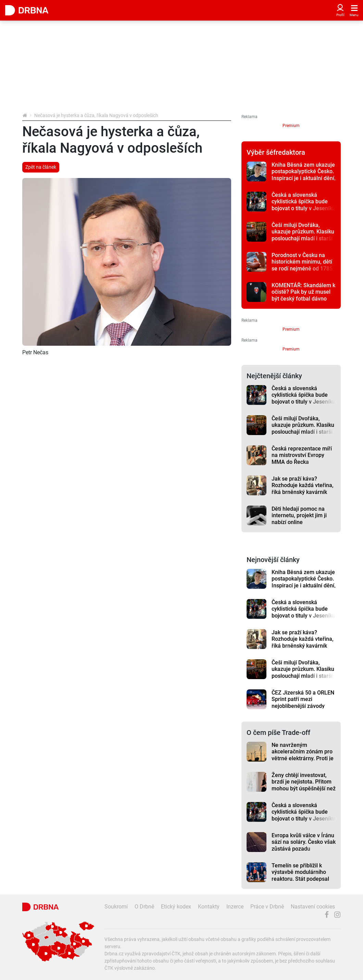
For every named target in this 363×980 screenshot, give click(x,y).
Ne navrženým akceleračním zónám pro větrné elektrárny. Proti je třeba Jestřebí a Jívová (303, 755)
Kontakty (209, 907)
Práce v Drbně (267, 907)
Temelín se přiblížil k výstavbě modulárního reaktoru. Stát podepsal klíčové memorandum (300, 875)
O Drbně (144, 907)
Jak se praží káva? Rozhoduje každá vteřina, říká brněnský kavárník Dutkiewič (303, 489)
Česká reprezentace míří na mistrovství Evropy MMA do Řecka (302, 455)
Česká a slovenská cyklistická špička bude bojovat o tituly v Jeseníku (303, 202)
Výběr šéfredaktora (276, 152)
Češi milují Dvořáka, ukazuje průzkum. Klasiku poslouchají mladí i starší (303, 232)
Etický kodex (176, 907)
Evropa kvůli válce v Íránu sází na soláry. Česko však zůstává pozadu (304, 842)
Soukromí (116, 907)
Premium (291, 126)
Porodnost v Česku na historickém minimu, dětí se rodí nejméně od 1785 (302, 262)
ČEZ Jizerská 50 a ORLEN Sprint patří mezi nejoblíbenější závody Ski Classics (303, 703)
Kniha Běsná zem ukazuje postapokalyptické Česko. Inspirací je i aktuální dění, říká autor (304, 175)
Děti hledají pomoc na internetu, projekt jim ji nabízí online (299, 516)
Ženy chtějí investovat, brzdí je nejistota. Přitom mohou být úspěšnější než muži (304, 785)
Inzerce (235, 907)
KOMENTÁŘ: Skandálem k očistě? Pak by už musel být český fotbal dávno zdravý (303, 295)
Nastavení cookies (313, 907)
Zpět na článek (41, 167)
